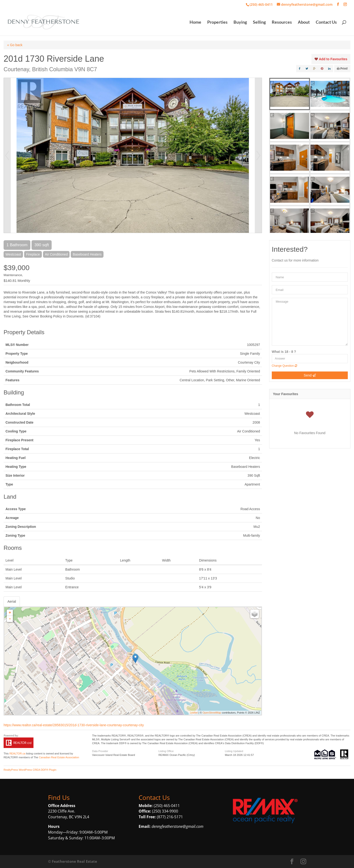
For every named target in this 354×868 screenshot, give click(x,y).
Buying (240, 23)
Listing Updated (234, 751)
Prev (7, 155)
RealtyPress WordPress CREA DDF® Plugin (30, 770)
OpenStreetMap (212, 713)
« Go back (15, 45)
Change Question (284, 366)
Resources (282, 23)
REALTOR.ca (17, 753)
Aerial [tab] (12, 601)
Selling (259, 23)
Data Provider (100, 751)
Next (258, 155)
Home (195, 23)
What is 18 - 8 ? (284, 352)
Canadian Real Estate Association (59, 757)
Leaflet (194, 713)
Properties (217, 23)
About (304, 23)
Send (310, 375)
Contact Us (326, 23)
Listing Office (166, 751)
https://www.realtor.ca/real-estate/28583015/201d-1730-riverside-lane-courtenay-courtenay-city (74, 725)
